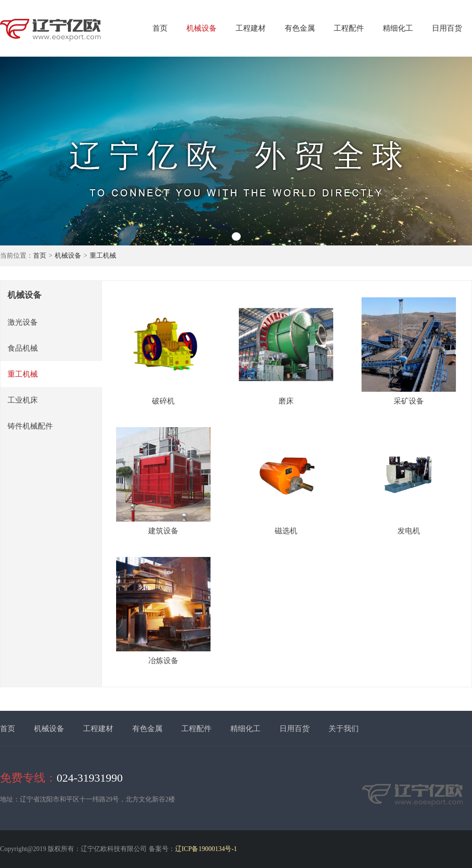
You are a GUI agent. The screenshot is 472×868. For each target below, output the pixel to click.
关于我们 (344, 729)
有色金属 (300, 28)
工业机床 (23, 400)
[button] (236, 236)
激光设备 (23, 322)
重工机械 (103, 256)
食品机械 (23, 348)
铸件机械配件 (30, 426)
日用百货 (447, 28)
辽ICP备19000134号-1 (206, 849)
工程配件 (349, 28)
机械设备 (202, 28)
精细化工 (398, 28)
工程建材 (251, 28)
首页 (160, 28)
